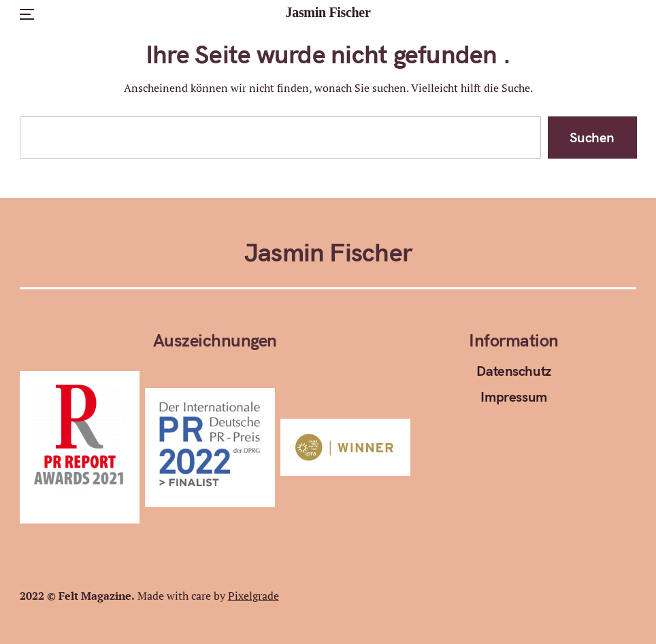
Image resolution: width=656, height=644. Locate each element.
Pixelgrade (253, 596)
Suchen (592, 137)
